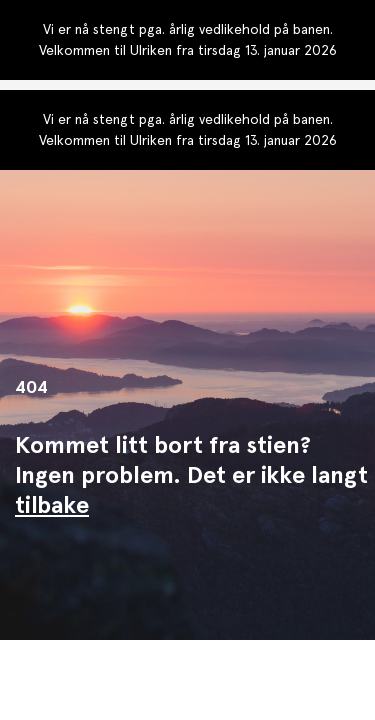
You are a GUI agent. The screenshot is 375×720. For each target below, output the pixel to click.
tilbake (52, 504)
